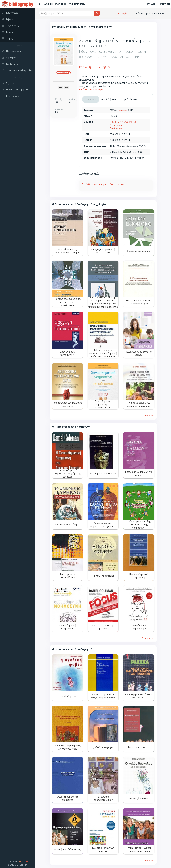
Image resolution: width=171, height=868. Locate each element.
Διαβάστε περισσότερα (91, 89)
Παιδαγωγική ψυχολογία (123, 122)
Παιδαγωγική (117, 128)
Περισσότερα (148, 416)
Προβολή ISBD (131, 99)
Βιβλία (125, 13)
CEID (26, 862)
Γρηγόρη (122, 110)
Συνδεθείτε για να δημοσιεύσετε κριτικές (103, 184)
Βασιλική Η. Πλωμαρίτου (95, 67)
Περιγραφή (91, 99)
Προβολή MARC (110, 99)
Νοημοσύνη (116, 125)
